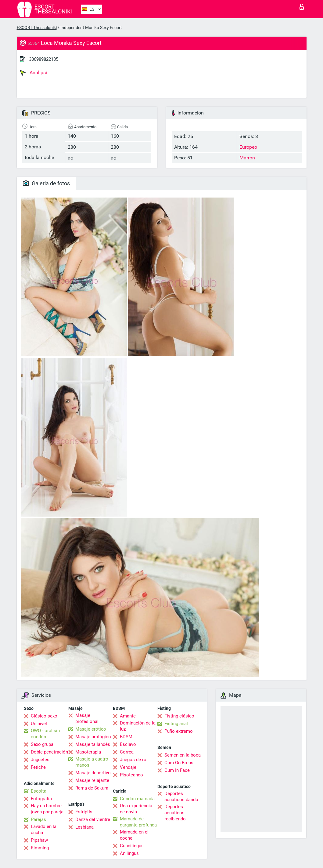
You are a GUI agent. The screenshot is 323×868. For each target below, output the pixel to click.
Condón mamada (137, 799)
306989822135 (44, 59)
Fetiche (38, 767)
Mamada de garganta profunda (138, 822)
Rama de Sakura (92, 788)
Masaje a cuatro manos (92, 762)
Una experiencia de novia (136, 809)
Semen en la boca (183, 755)
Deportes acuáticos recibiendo (175, 813)
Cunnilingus (132, 846)
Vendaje (128, 767)
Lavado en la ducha (44, 830)
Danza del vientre (93, 819)
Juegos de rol (134, 760)
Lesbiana (84, 827)
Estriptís (84, 812)
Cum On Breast (180, 763)
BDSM (126, 737)
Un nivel (39, 724)
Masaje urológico (93, 737)
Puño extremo (179, 731)
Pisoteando (131, 775)
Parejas (38, 819)
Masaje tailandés (93, 744)
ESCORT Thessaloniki (37, 27)
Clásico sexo (44, 716)
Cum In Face (177, 770)
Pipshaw (39, 840)
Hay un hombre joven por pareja (47, 809)
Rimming (40, 848)
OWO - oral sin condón (45, 734)
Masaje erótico (91, 729)
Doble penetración (49, 752)
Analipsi (33, 73)
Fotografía (41, 799)
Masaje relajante (92, 780)
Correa (127, 752)
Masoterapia (88, 752)
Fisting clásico (179, 716)
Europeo (248, 147)
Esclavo (128, 744)
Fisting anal (176, 724)
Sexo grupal (43, 744)
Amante (128, 716)
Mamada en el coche (134, 835)
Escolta (39, 791)
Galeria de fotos (46, 183)
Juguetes (40, 760)
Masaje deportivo (93, 773)
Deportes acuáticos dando (181, 797)
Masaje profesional (87, 718)
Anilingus (129, 853)
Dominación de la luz (138, 726)
